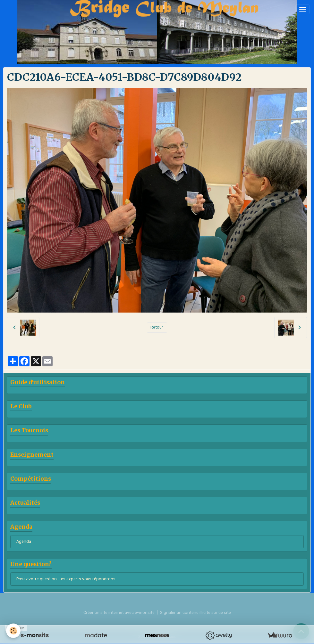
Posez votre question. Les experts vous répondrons (66, 579)
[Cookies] (14, 631)
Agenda (24, 542)
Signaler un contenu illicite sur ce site (195, 613)
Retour (157, 327)
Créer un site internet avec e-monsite (119, 613)
